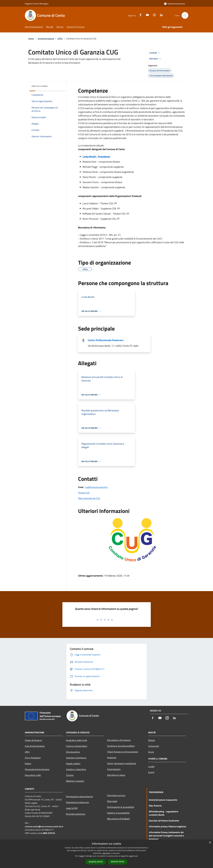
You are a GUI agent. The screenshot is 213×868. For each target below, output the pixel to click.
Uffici (60, 39)
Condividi (155, 53)
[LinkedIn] (160, 15)
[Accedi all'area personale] (175, 4)
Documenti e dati (33, 775)
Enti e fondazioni (33, 758)
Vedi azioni (155, 59)
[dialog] (106, 854)
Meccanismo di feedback (119, 819)
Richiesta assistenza (76, 814)
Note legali (112, 801)
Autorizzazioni (114, 769)
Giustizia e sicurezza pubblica (121, 746)
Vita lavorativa (73, 752)
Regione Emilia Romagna (37, 4)
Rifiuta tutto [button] (118, 862)
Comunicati (154, 746)
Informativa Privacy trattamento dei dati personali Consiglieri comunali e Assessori (166, 836)
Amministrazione (46, 39)
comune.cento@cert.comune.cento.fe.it (44, 826)
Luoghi (151, 766)
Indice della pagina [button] (40, 86)
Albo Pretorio (155, 806)
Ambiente (112, 758)
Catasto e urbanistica (76, 769)
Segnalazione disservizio (77, 802)
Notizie (152, 740)
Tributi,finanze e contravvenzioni (123, 752)
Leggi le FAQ (72, 808)
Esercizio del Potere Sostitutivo (164, 821)
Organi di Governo (33, 740)
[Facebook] (139, 15)
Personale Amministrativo (37, 769)
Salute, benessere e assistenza (122, 763)
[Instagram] (153, 15)
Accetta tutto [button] (96, 862)
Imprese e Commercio (76, 758)
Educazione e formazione (119, 740)
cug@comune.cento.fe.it (96, 487)
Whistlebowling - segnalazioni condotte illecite (164, 813)
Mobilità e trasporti (75, 781)
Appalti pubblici (73, 764)
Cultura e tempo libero (77, 746)
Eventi (151, 772)
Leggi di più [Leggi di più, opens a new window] (133, 856)
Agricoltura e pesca (116, 775)
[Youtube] (146, 15)
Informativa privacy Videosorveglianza (167, 826)
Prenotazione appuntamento (79, 796)
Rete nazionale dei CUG (89, 498)
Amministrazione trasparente (163, 800)
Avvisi (151, 752)
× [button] (210, 843)
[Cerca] (185, 15)
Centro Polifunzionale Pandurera (106, 340)
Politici (28, 764)
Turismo (70, 775)
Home (31, 39)
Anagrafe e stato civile (77, 740)
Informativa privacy (116, 795)
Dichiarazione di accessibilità (121, 807)
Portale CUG (84, 493)
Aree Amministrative (35, 746)
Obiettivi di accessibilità (118, 813)
